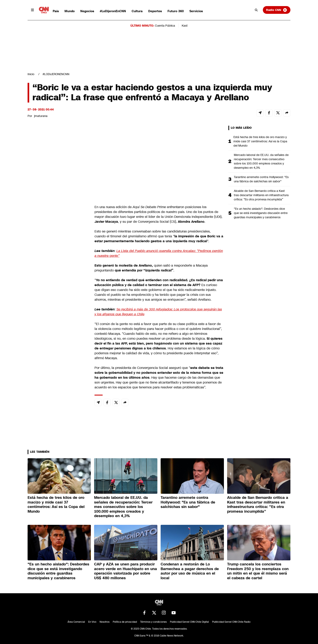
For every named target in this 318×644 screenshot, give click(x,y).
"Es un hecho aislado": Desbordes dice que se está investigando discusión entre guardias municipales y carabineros (261, 213)
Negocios (87, 11)
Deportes (155, 11)
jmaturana (41, 116)
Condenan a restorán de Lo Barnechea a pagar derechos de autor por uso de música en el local (190, 571)
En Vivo (92, 622)
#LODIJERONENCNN (56, 74)
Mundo (70, 11)
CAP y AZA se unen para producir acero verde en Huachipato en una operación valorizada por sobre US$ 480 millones (126, 571)
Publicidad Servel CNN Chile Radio (231, 622)
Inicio (31, 74)
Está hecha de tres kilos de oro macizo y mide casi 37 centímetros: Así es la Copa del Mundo (260, 141)
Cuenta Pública (165, 26)
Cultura (137, 11)
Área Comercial (76, 622)
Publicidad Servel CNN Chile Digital (189, 622)
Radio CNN (277, 10)
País (56, 11)
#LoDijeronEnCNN (113, 11)
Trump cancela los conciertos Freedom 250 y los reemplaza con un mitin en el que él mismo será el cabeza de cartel (258, 571)
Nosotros (105, 622)
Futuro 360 (176, 11)
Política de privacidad (125, 622)
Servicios (196, 11)
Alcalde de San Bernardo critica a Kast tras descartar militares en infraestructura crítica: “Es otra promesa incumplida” (261, 195)
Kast (185, 26)
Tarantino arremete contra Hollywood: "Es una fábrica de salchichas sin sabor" (261, 179)
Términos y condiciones (153, 622)
